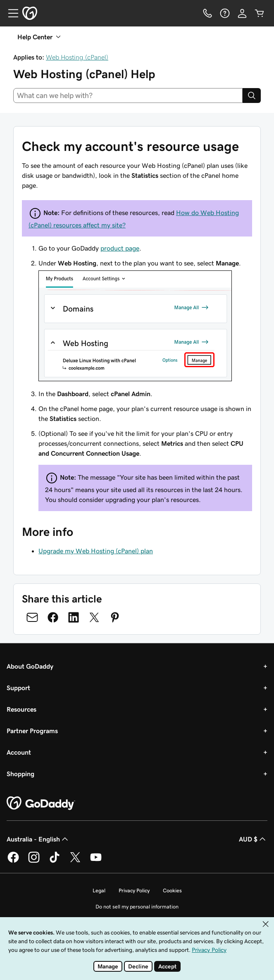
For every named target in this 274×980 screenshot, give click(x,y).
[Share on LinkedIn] (74, 617)
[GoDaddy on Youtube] (96, 861)
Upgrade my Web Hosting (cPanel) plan (96, 551)
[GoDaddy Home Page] (41, 803)
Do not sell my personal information (137, 907)
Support (18, 688)
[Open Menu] (10, 13)
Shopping (20, 774)
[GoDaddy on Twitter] (75, 861)
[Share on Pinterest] (115, 617)
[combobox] (128, 96)
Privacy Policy (134, 890)
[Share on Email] (32, 617)
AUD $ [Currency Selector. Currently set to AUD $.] (253, 839)
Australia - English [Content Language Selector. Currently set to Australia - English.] (38, 839)
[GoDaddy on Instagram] (34, 861)
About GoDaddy (30, 666)
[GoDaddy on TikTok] (55, 861)
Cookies (172, 890)
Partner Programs (32, 731)
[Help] (225, 13)
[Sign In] (242, 13)
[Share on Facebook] (53, 617)
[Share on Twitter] (94, 617)
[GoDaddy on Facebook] (13, 861)
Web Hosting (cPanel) (77, 57)
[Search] (252, 96)
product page (120, 248)
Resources (21, 709)
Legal (99, 890)
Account (19, 752)
